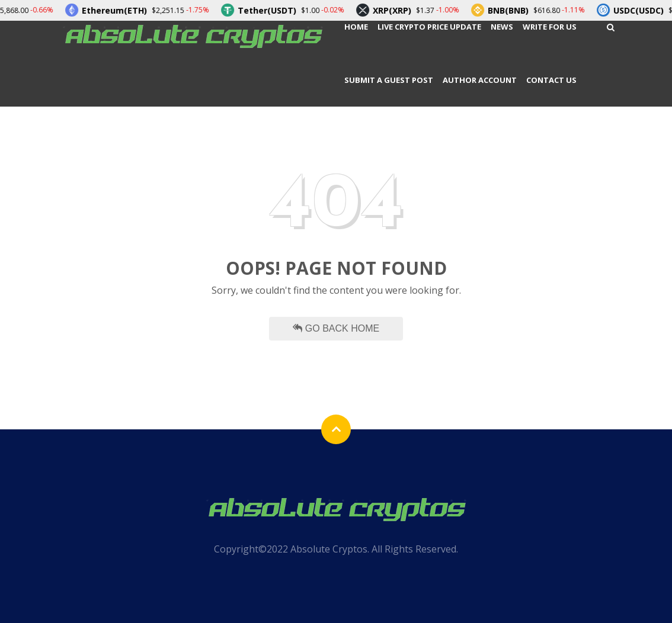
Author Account (480, 80)
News (502, 27)
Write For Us (550, 27)
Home (356, 27)
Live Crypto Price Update (429, 27)
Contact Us (551, 80)
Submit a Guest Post (389, 80)
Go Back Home (336, 328)
